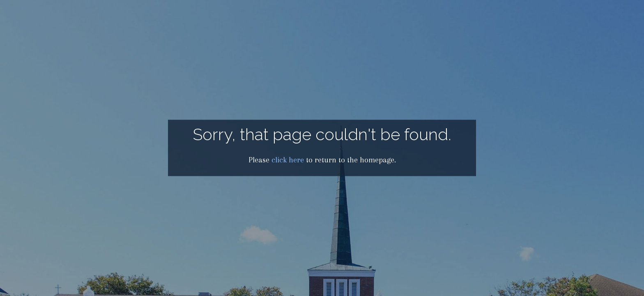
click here (288, 160)
